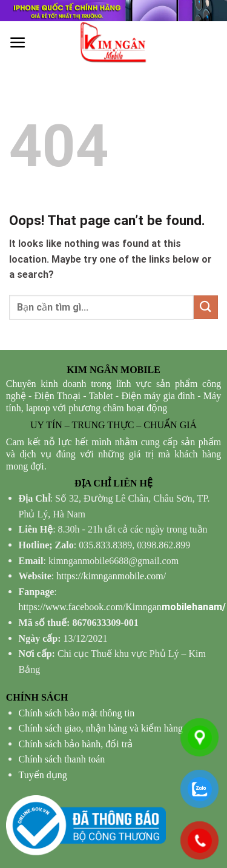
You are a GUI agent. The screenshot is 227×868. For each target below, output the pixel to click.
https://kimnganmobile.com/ (111, 576)
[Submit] (206, 307)
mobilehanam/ (122, 607)
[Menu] (18, 43)
